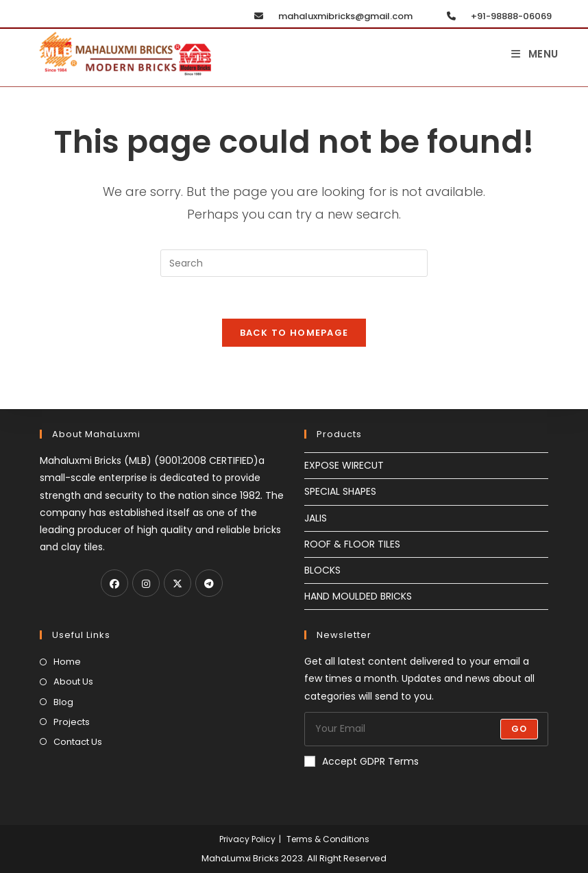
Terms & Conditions (328, 839)
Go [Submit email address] (519, 729)
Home (67, 662)
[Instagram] (146, 583)
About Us (73, 681)
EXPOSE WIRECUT (344, 465)
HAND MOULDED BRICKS (358, 596)
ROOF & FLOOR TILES (352, 544)
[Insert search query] (294, 263)
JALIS (316, 518)
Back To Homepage (294, 333)
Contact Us (78, 742)
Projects (72, 722)
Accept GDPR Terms (362, 761)
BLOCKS (322, 570)
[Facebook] (114, 583)
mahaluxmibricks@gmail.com (330, 16)
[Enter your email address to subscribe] (426, 729)
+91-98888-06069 (496, 16)
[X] (177, 583)
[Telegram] (209, 583)
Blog (63, 702)
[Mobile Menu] (535, 54)
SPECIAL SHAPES (340, 491)
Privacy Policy (247, 839)
